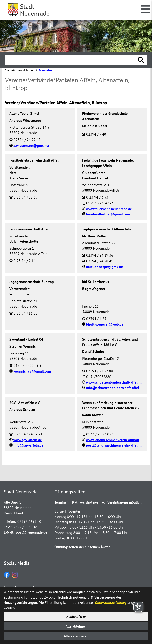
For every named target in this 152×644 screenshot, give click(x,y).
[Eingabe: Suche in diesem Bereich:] (72, 60)
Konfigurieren (76, 616)
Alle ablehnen (76, 626)
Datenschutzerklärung (111, 602)
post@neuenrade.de (31, 532)
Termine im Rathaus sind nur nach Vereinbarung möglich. (98, 502)
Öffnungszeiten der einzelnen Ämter (82, 547)
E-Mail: (9, 532)
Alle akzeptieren (76, 636)
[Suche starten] (141, 60)
